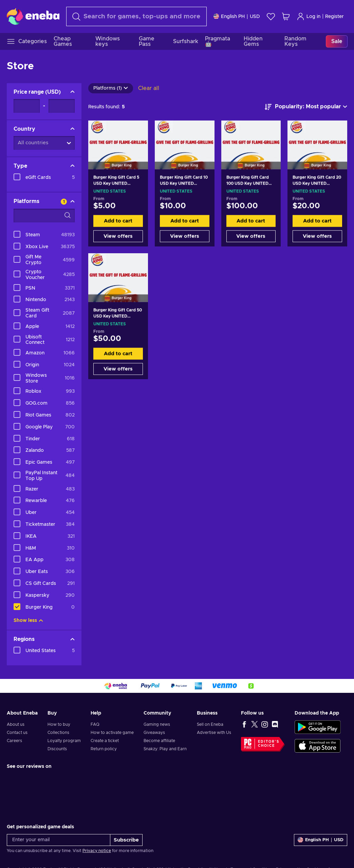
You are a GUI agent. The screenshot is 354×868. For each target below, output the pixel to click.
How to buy (59, 724)
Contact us (17, 733)
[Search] (136, 16)
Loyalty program (64, 741)
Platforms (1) (111, 88)
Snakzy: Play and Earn (165, 749)
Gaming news (157, 724)
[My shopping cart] (286, 16)
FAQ (95, 724)
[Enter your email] (59, 840)
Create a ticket (105, 741)
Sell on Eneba (210, 724)
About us (16, 724)
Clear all (149, 88)
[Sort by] (306, 107)
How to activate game (112, 733)
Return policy (104, 749)
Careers (14, 741)
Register (334, 17)
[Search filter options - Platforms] (44, 216)
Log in (309, 16)
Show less (28, 621)
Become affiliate (159, 741)
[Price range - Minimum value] (27, 106)
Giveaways (154, 733)
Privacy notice (97, 851)
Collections (58, 733)
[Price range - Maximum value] (62, 106)
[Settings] (237, 16)
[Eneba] (33, 16)
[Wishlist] (271, 16)
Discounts (57, 749)
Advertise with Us (214, 733)
